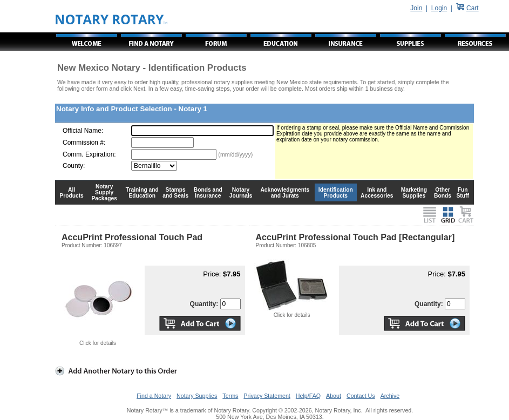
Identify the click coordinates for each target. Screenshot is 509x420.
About (334, 396)
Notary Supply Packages (104, 192)
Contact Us (361, 396)
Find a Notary (154, 396)
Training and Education (142, 193)
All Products (72, 193)
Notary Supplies (197, 396)
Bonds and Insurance (208, 193)
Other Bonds (443, 193)
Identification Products (336, 193)
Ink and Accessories (377, 193)
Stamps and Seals (175, 193)
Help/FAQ (308, 396)
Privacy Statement (267, 396)
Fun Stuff (462, 193)
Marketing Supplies (414, 193)
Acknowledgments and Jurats (285, 193)
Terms (230, 396)
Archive (390, 396)
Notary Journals (241, 193)
